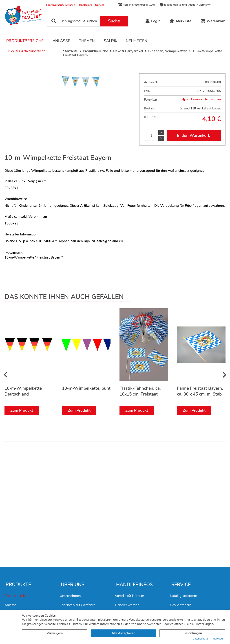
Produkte (18, 585)
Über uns (73, 585)
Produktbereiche (25, 41)
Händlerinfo (85, 5)
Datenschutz (200, 639)
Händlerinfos (134, 585)
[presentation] (6, 375)
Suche (114, 21)
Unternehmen (70, 596)
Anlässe (61, 41)
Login (153, 21)
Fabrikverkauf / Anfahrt (60, 5)
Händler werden (127, 605)
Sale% (110, 41)
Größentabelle (181, 605)
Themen (87, 41)
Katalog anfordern (184, 596)
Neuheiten (137, 41)
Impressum (218, 639)
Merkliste (180, 21)
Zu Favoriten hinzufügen (201, 99)
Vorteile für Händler (129, 596)
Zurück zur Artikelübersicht (25, 51)
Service (100, 5)
